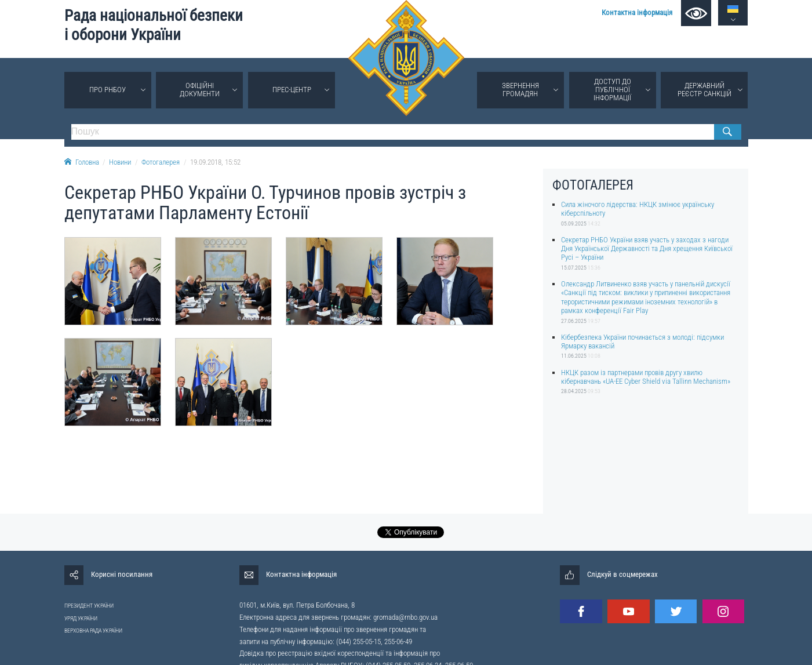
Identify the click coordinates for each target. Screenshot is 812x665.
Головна (82, 162)
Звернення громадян (520, 90)
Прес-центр (292, 90)
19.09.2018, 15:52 (215, 162)
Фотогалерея (161, 162)
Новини (120, 162)
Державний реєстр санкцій (704, 90)
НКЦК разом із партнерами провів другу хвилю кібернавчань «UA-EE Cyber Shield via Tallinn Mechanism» (646, 377)
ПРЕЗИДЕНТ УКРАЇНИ (89, 606)
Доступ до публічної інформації (612, 90)
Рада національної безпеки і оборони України (154, 25)
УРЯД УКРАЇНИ (81, 618)
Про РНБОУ (108, 90)
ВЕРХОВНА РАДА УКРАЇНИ (93, 631)
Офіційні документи (200, 90)
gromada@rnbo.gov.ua (405, 617)
